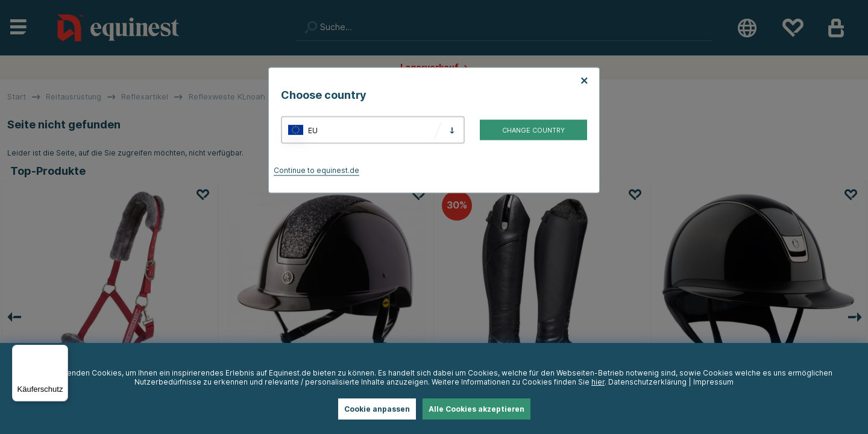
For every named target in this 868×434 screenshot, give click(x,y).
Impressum (713, 382)
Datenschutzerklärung (647, 382)
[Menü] (61, 352)
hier (598, 382)
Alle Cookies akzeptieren (476, 409)
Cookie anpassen (377, 409)
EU (313, 130)
